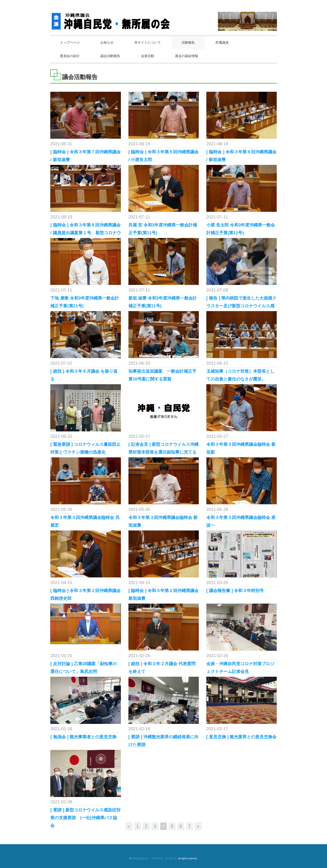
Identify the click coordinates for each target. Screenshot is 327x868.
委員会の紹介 (70, 56)
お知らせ (107, 42)
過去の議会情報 (187, 56)
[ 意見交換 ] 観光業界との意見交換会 (242, 737)
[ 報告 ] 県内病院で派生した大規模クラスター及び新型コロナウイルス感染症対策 (242, 306)
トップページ (70, 42)
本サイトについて (148, 42)
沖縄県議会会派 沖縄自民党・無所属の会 (154, 858)
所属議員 (223, 42)
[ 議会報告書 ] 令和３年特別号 (235, 591)
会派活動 (148, 56)
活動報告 (189, 42)
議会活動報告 (111, 56)
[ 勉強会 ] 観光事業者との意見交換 (83, 737)
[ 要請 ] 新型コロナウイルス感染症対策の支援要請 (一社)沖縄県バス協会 (85, 818)
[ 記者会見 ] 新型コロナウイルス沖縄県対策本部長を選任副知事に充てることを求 (164, 452)
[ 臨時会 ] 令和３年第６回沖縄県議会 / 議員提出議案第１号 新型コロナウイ (85, 233)
